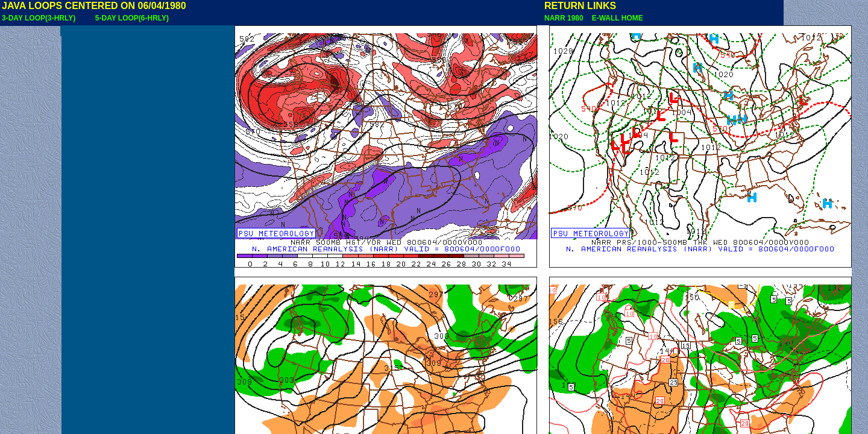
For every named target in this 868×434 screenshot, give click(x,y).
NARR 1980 (565, 18)
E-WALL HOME (615, 18)
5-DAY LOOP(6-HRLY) (132, 18)
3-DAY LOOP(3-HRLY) (39, 18)
